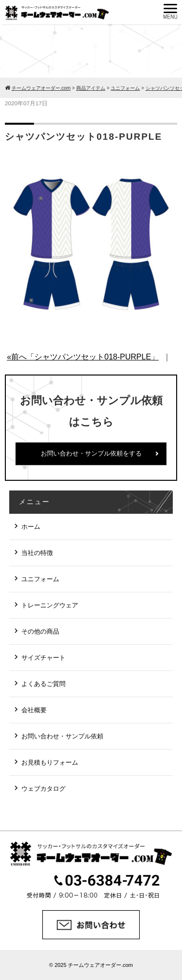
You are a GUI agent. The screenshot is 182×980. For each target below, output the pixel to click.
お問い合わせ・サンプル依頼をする (91, 453)
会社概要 (34, 710)
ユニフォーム (40, 579)
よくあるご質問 (43, 684)
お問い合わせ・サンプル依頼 (62, 736)
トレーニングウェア (50, 605)
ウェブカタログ (43, 789)
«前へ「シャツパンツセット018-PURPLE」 (83, 357)
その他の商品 (40, 631)
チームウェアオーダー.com (100, 965)
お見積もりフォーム (50, 762)
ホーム (31, 527)
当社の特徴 (37, 553)
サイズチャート (43, 658)
